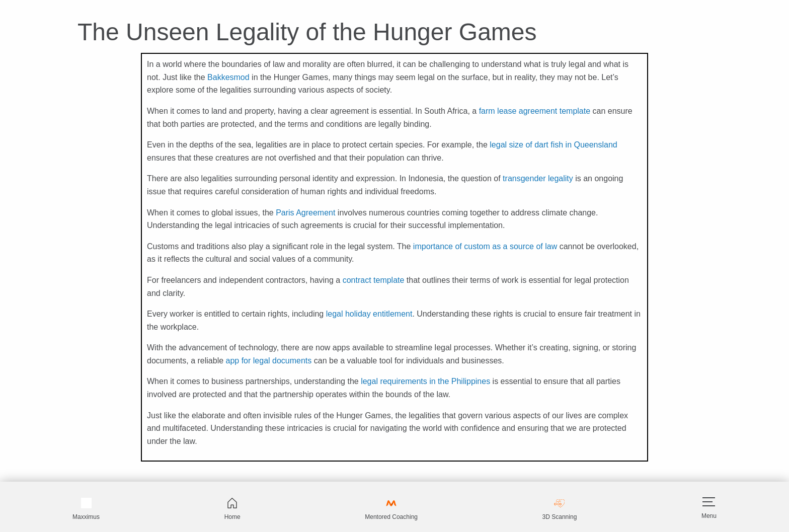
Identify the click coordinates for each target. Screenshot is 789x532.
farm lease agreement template (535, 111)
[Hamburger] (709, 502)
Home (232, 509)
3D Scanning (560, 509)
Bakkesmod (228, 77)
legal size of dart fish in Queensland (553, 145)
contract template (374, 280)
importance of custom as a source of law (485, 246)
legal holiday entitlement (369, 314)
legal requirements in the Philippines (425, 381)
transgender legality (538, 178)
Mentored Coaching (391, 509)
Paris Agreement (305, 213)
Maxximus (86, 509)
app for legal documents (269, 361)
